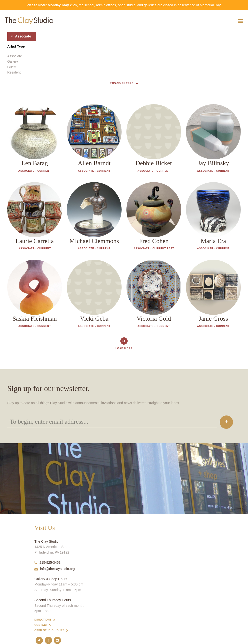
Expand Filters (121, 83)
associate (19, 36)
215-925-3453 (47, 563)
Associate (15, 56)
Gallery (13, 61)
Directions (43, 620)
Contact (41, 625)
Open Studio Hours (50, 630)
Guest (12, 67)
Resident (14, 72)
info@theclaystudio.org (55, 569)
